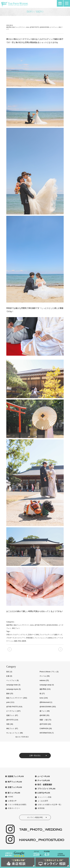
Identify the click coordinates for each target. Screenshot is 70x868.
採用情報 (41, 808)
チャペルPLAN (44, 780)
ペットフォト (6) (12, 680)
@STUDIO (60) (45, 724)
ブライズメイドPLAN (46, 789)
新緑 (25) (10, 694)
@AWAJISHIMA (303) (48, 707)
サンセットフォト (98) (15, 733)
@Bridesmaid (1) (46, 702)
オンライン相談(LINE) (35, 817)
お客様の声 (12, 801)
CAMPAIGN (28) (46, 729)
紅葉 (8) (9, 676)
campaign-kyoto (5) (14, 689)
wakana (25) (44, 680)
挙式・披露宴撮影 (45, 785)
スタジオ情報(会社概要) (17, 805)
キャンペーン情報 (45, 797)
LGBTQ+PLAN (44, 793)
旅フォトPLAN (14, 793)
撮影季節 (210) (45, 689)
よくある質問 (43, 801)
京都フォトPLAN (15, 787)
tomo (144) (44, 698)
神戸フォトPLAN (15, 782)
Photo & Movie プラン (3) (49, 672)
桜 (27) (42, 694)
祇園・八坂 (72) (45, 720)
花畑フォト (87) (12, 715)
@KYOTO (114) (12, 720)
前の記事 (60, 649)
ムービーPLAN (44, 776)
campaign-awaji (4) (47, 685)
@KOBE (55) (44, 715)
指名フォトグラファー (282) (17, 698)
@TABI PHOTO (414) (14, 707)
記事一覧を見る (35, 756)
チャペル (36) (45, 676)
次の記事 (10, 649)
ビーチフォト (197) (13, 711)
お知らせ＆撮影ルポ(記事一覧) (49, 805)
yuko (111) (10, 702)
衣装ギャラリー (14, 808)
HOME (11, 797)
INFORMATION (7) (47, 733)
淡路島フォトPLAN (16, 776)
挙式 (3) (9, 672)
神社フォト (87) (12, 729)
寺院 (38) (10, 724)
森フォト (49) (45, 711)
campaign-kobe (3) (13, 685)
